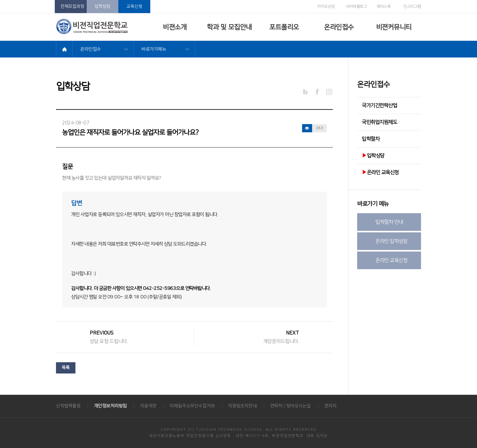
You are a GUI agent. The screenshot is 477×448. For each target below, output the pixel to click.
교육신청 (134, 6)
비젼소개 (175, 27)
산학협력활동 (68, 406)
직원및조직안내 (244, 406)
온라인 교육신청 (380, 172)
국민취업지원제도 (379, 122)
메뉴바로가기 (0, 0)
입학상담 (103, 6)
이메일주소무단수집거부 (193, 406)
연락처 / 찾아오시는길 (292, 406)
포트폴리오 (284, 27)
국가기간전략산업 (379, 106)
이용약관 (149, 406)
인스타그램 (409, 7)
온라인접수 (339, 27)
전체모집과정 (72, 6)
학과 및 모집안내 (229, 27)
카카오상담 (322, 7)
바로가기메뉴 (154, 49)
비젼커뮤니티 (394, 27)
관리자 (332, 406)
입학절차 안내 (389, 222)
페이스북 (382, 7)
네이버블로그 (354, 6)
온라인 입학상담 (391, 241)
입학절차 (371, 139)
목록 (66, 368)
